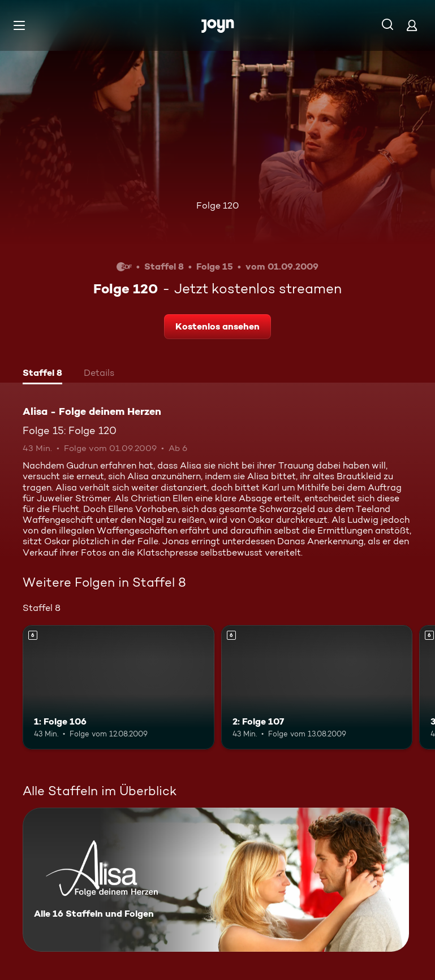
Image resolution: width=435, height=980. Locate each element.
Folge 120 (218, 205)
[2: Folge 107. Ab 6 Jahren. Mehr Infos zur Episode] (317, 687)
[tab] (42, 374)
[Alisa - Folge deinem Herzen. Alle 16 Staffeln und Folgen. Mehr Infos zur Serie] (216, 880)
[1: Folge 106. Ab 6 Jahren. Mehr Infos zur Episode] (119, 687)
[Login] (412, 25)
